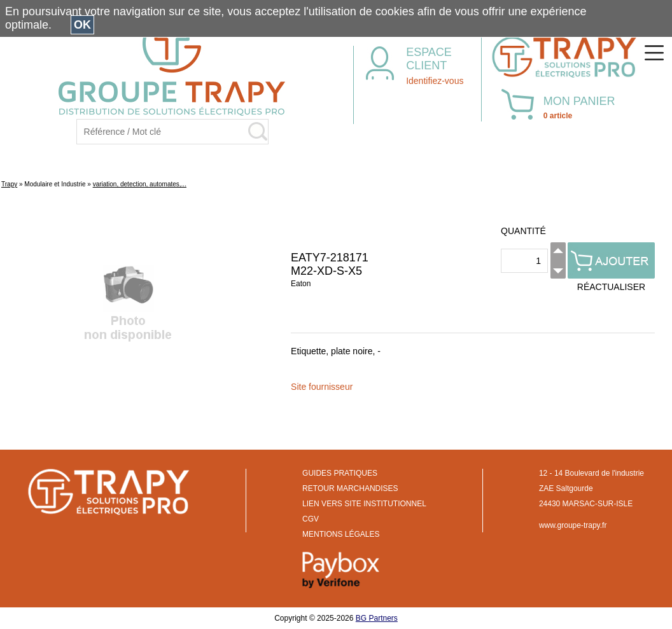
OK (82, 25)
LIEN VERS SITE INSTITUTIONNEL (364, 504)
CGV (311, 519)
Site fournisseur (322, 387)
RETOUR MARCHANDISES (350, 488)
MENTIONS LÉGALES (341, 534)
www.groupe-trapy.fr (573, 525)
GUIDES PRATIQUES (340, 473)
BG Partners (377, 618)
